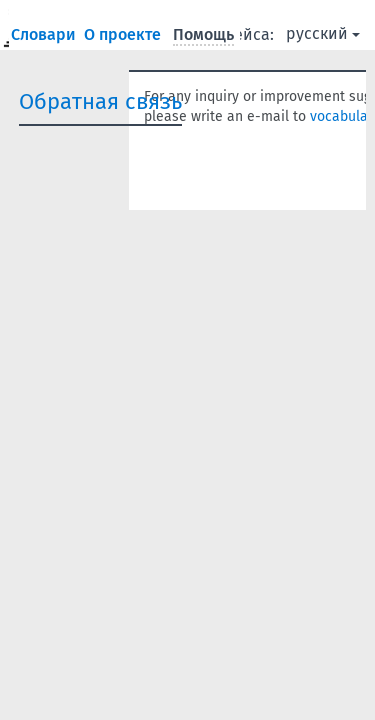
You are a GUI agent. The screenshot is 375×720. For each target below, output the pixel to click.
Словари (45, 34)
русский (323, 33)
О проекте (124, 34)
